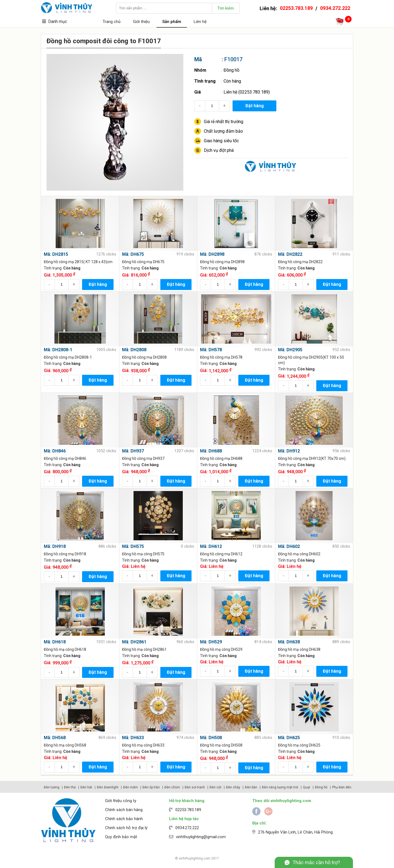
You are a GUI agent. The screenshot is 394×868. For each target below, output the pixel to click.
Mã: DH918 (55, 546)
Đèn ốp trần (151, 787)
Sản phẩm (172, 22)
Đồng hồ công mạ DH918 (65, 554)
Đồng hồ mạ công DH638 (299, 649)
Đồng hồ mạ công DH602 (299, 554)
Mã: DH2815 (56, 254)
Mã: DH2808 (134, 350)
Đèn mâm (131, 787)
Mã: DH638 (289, 642)
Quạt (307, 787)
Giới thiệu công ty (121, 801)
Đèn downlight (108, 787)
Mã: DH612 (211, 546)
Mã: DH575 (133, 546)
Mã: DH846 (55, 451)
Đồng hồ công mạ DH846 (65, 458)
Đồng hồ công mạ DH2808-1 (68, 357)
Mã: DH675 (133, 254)
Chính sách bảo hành (124, 819)
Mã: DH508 (211, 738)
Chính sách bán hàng (124, 810)
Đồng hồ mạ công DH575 (143, 554)
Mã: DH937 (133, 451)
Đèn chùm (172, 787)
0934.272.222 (335, 8)
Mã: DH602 (289, 546)
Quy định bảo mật (121, 837)
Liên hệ (200, 22)
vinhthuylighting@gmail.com (201, 837)
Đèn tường (52, 787)
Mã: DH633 (133, 738)
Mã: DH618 (55, 642)
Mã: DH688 (211, 451)
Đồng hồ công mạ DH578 (221, 357)
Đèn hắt (86, 787)
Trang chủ (111, 22)
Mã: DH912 (289, 451)
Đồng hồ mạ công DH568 (65, 745)
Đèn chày (233, 787)
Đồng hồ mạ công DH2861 (144, 649)
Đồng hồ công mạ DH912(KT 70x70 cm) (312, 458)
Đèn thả (70, 787)
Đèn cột (215, 787)
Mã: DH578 (211, 350)
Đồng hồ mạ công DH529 (221, 649)
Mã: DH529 (211, 642)
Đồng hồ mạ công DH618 (65, 649)
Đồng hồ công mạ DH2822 (300, 262)
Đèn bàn (251, 787)
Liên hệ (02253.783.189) (247, 92)
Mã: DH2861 (134, 642)
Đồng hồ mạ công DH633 (143, 745)
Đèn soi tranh (195, 787)
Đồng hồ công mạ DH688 (221, 458)
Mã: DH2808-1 (58, 350)
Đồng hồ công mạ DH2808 (144, 357)
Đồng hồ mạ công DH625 (299, 745)
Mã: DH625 (289, 738)
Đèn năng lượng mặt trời (280, 787)
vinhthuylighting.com (195, 858)
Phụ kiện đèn (342, 787)
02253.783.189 (296, 8)
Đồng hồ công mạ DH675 (143, 262)
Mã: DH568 (55, 738)
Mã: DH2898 (212, 254)
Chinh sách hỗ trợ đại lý (126, 828)
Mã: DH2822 (290, 254)
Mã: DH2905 (290, 350)
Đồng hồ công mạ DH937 (143, 458)
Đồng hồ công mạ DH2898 (222, 262)
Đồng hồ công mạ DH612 (221, 554)
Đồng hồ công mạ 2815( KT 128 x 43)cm (78, 262)
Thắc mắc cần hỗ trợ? (316, 862)
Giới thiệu (141, 22)
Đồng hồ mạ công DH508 (221, 745)
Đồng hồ (231, 70)
